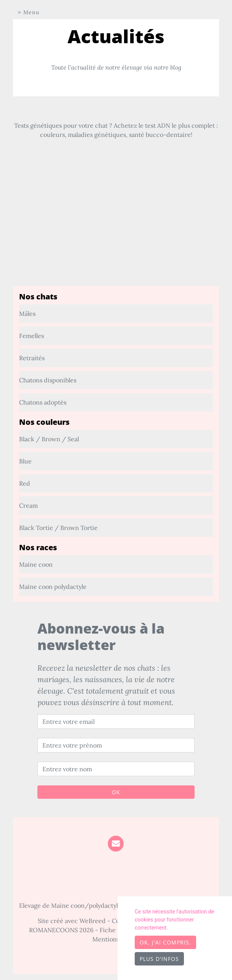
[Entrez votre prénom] (116, 745)
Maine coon (36, 564)
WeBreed (93, 921)
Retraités (32, 358)
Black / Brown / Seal (49, 439)
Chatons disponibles (48, 380)
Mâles (27, 314)
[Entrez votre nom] (116, 769)
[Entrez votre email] (116, 722)
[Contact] (116, 843)
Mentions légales (116, 939)
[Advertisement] (116, 232)
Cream (28, 505)
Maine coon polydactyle (53, 587)
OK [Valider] (116, 792)
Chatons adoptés (43, 402)
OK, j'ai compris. (165, 942)
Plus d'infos (159, 959)
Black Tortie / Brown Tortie (58, 528)
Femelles (31, 336)
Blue (25, 461)
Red (25, 483)
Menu (31, 12)
